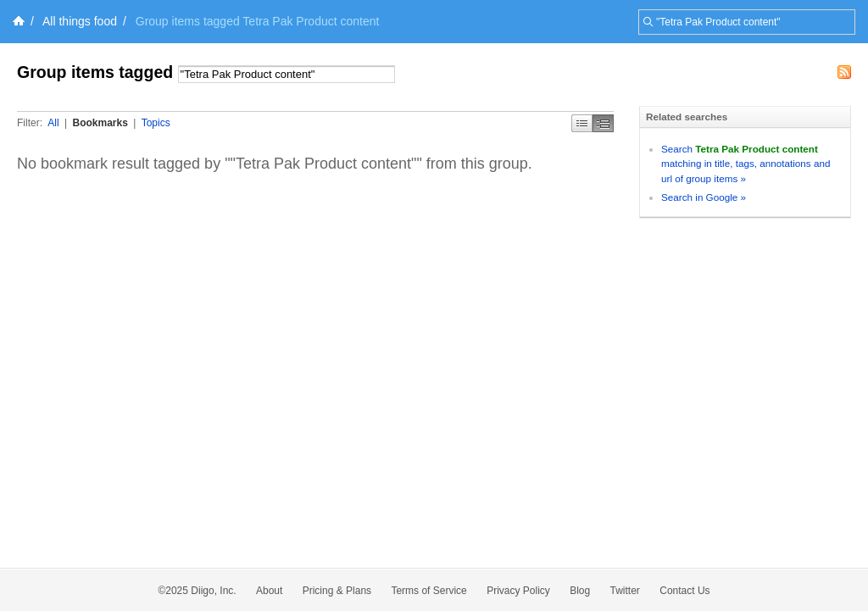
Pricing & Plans (337, 591)
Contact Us (684, 591)
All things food (80, 21)
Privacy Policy (518, 591)
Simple (582, 123)
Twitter (625, 591)
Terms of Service (428, 591)
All (53, 123)
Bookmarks (100, 123)
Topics (156, 123)
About (269, 591)
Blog (580, 591)
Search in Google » (704, 197)
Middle (603, 123)
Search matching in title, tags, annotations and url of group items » (746, 164)
